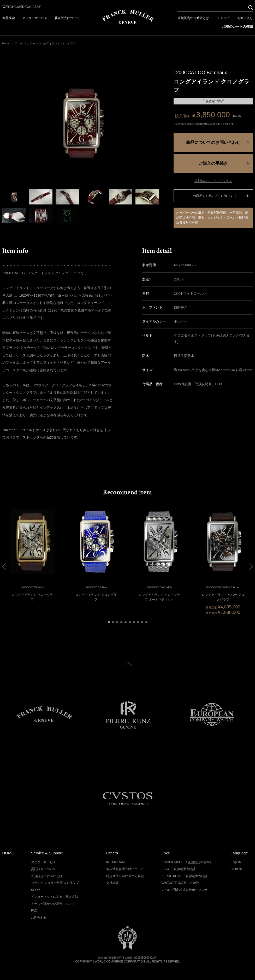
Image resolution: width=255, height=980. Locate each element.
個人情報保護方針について (125, 869)
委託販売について (67, 18)
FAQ (34, 911)
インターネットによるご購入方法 (55, 897)
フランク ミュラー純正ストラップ (55, 883)
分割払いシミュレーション (213, 181)
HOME (8, 853)
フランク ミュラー (25, 43)
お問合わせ (39, 918)
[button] (109, 622)
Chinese (236, 869)
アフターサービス (35, 18)
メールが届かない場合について (53, 904)
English (236, 862)
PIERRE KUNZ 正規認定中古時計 (184, 876)
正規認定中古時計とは (193, 18)
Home (6, 43)
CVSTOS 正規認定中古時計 (180, 883)
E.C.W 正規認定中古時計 (178, 869)
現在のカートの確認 (238, 27)
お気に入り (245, 18)
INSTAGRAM (115, 862)
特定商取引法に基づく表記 (125, 876)
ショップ (223, 18)
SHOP (35, 890)
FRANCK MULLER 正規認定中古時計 (187, 862)
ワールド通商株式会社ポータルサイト (187, 890)
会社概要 (112, 883)
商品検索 (9, 18)
